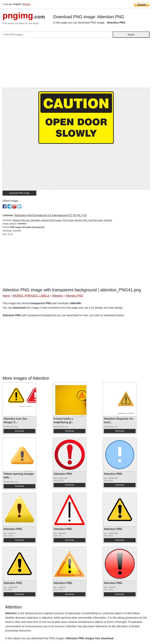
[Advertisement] (76, 64)
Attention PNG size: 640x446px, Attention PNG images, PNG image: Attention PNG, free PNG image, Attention (62, 220)
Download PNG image (20, 193)
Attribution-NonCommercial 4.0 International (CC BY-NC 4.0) (50, 215)
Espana (27, 4)
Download (19, 431)
